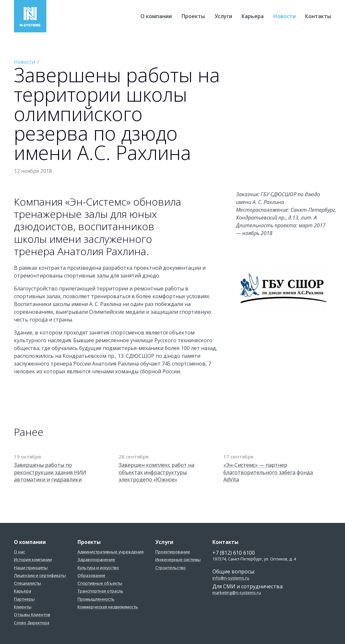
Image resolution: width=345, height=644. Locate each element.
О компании (156, 16)
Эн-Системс (30, 16)
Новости (285, 16)
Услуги (223, 16)
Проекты (193, 16)
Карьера (253, 16)
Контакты (318, 16)
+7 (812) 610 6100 (234, 553)
